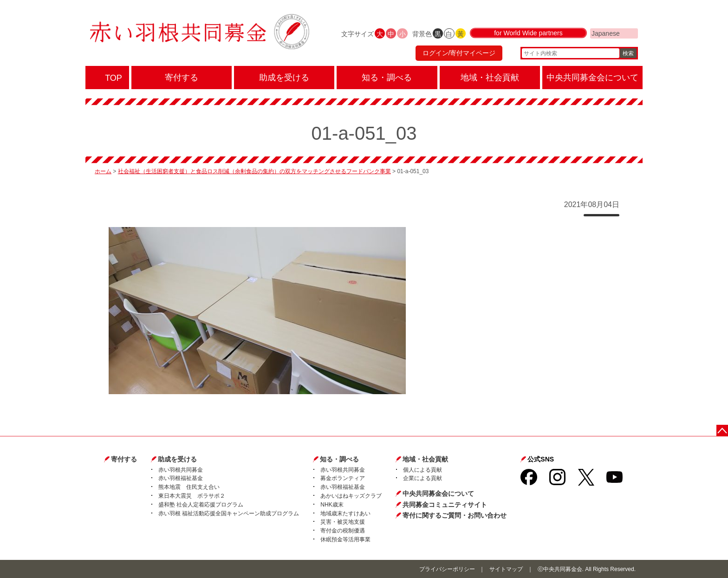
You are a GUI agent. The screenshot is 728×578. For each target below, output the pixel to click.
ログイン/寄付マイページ (459, 53)
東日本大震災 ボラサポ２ (192, 496)
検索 (628, 53)
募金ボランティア (343, 478)
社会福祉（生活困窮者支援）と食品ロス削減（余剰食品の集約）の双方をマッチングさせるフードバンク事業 (254, 171)
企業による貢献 (422, 478)
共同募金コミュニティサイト (445, 505)
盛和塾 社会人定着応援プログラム (201, 505)
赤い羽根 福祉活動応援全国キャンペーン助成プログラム (229, 513)
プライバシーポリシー (447, 569)
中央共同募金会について (438, 494)
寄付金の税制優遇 (343, 531)
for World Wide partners (528, 33)
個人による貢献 (422, 470)
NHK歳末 (332, 505)
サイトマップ (506, 569)
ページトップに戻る (722, 431)
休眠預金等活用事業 (345, 539)
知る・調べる (339, 459)
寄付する (124, 459)
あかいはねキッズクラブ (351, 496)
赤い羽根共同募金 (181, 470)
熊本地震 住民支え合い (189, 487)
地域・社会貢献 (425, 459)
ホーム (103, 171)
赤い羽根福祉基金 (181, 478)
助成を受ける (177, 459)
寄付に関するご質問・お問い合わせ (455, 515)
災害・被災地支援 (343, 522)
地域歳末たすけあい (345, 513)
